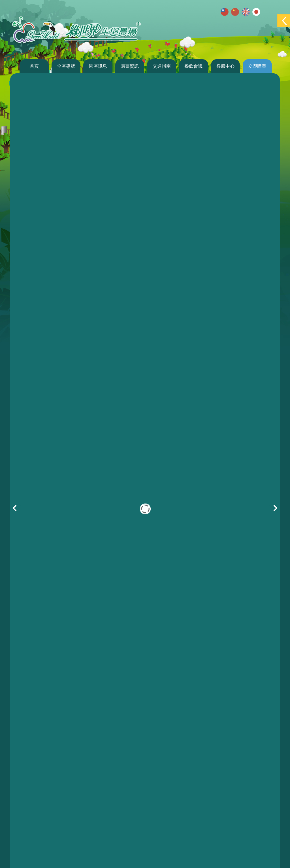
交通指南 (162, 66)
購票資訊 (130, 66)
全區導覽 (66, 66)
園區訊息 (98, 66)
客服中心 (225, 66)
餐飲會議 (193, 66)
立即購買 (257, 66)
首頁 (34, 66)
